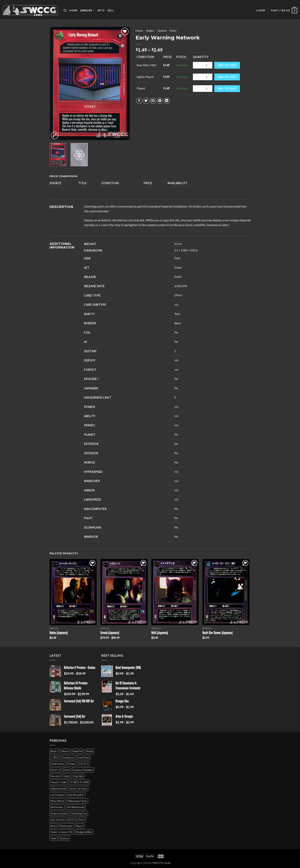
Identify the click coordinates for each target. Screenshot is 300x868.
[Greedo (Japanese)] (124, 592)
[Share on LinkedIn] (167, 101)
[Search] (65, 11)
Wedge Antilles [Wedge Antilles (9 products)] (84, 832)
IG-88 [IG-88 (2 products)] (73, 782)
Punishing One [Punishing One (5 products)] (79, 813)
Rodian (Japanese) (59, 633)
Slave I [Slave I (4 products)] (80, 826)
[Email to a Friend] (153, 101)
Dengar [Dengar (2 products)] (72, 764)
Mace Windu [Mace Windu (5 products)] (57, 801)
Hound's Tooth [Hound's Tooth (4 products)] (59, 782)
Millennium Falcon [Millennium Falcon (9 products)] (77, 801)
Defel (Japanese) (160, 633)
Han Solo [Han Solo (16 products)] (79, 776)
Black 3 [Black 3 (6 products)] (66, 751)
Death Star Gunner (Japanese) (218, 633)
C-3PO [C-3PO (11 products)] (54, 758)
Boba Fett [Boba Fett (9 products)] (78, 751)
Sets (101, 10)
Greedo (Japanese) (110, 633)
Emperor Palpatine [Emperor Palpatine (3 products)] (83, 770)
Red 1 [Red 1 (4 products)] (82, 820)
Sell (111, 10)
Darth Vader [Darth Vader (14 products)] (57, 764)
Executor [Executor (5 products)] (55, 776)
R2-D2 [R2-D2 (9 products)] (72, 820)
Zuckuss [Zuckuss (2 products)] (64, 838)
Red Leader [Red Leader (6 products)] (66, 826)
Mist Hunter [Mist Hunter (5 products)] (57, 807)
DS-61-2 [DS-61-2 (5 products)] (84, 764)
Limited (162, 31)
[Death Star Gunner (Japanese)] (226, 592)
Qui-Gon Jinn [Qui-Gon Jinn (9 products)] (58, 820)
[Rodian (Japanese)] (73, 592)
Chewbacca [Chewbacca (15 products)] (68, 758)
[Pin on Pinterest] (160, 101)
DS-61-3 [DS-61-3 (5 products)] (55, 770)
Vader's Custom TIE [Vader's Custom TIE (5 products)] (61, 832)
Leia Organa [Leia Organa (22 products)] (57, 795)
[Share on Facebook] (139, 101)
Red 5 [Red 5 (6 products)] (54, 826)
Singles (87, 10)
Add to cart (227, 65)
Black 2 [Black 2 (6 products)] (55, 751)
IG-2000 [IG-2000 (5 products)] (84, 782)
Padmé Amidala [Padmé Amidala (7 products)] (59, 813)
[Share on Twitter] (146, 101)
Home (73, 10)
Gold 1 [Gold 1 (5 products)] (67, 776)
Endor (173, 31)
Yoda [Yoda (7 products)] (53, 838)
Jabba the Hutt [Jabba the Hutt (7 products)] (58, 789)
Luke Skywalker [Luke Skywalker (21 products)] (76, 795)
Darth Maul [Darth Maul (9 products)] (84, 758)
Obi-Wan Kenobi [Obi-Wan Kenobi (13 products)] (75, 807)
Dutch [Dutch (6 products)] (66, 770)
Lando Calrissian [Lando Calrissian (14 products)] (78, 789)
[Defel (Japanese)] (175, 592)
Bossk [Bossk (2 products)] (90, 751)
